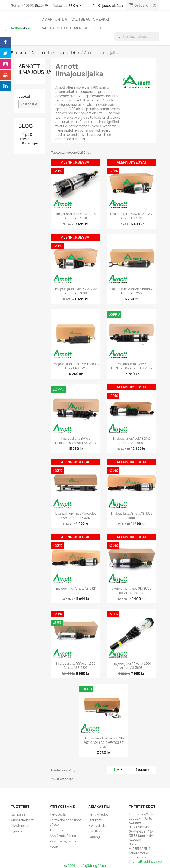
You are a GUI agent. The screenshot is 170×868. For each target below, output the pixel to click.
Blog (26, 126)
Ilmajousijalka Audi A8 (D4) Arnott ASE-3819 (131, 441)
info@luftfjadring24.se (145, 861)
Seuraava (145, 770)
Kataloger (30, 143)
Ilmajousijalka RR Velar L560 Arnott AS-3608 (131, 666)
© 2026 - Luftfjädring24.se (85, 866)
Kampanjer (19, 814)
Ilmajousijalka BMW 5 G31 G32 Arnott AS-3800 (76, 291)
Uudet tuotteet (22, 820)
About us (56, 830)
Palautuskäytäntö (63, 841)
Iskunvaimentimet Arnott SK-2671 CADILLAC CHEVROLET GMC (103, 743)
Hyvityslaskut (98, 826)
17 (128, 770)
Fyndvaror (18, 831)
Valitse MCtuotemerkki (65, 28)
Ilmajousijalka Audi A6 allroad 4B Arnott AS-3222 (131, 291)
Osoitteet (95, 831)
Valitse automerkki (90, 19)
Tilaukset (95, 820)
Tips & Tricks (26, 137)
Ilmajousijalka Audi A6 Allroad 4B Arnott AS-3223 (76, 366)
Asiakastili (99, 807)
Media (54, 847)
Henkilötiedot (98, 814)
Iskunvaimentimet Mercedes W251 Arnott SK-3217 (76, 516)
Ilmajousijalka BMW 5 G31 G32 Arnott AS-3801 (131, 216)
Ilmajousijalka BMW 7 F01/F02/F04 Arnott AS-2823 (131, 366)
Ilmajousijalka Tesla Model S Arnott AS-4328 (76, 216)
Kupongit (95, 837)
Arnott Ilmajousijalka (40, 69)
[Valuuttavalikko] (76, 6)
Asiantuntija (55, 19)
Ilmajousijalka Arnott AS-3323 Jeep (131, 516)
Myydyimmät (20, 826)
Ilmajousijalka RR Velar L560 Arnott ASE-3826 (76, 666)
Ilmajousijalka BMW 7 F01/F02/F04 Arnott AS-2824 (76, 441)
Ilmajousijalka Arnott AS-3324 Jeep (76, 591)
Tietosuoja (58, 814)
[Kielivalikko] (42, 6)
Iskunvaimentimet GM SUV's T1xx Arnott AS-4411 (131, 591)
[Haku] (137, 37)
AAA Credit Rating (63, 836)
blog (96, 28)
